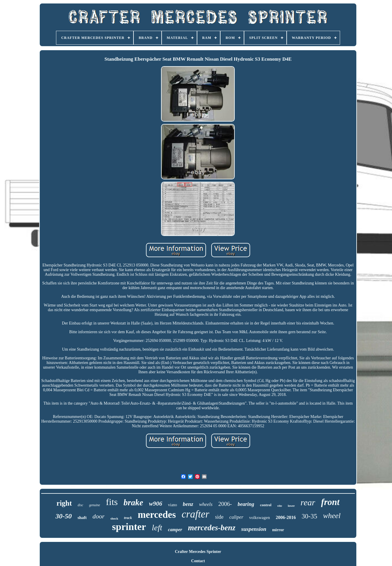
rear (308, 502)
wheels (206, 504)
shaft (82, 518)
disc (81, 505)
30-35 (309, 516)
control (266, 505)
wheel (332, 516)
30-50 (64, 516)
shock (114, 518)
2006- (225, 504)
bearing (246, 504)
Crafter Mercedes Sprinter (198, 552)
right (64, 503)
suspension (254, 529)
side (219, 517)
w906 (156, 504)
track (128, 518)
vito (280, 506)
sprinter (129, 527)
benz (188, 504)
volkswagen (260, 518)
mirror (278, 530)
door (99, 516)
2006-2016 (286, 517)
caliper (236, 517)
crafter (195, 514)
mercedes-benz (212, 528)
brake (133, 502)
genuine (95, 505)
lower (291, 506)
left (157, 528)
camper (175, 530)
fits (112, 502)
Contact (198, 561)
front (330, 502)
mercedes (157, 515)
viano (172, 505)
